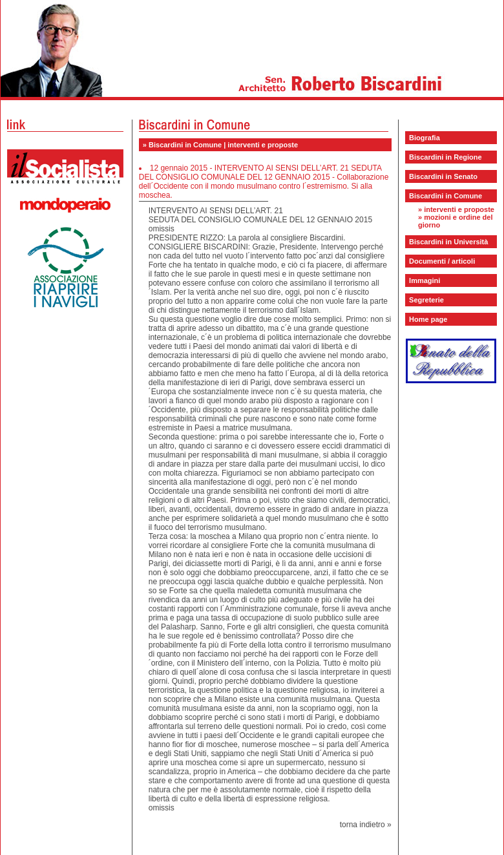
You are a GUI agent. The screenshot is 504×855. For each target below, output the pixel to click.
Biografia (425, 138)
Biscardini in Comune (446, 196)
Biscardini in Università (448, 242)
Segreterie (426, 300)
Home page (428, 319)
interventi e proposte (459, 209)
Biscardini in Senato (443, 176)
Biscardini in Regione (445, 157)
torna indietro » (366, 825)
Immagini (425, 280)
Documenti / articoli (442, 261)
